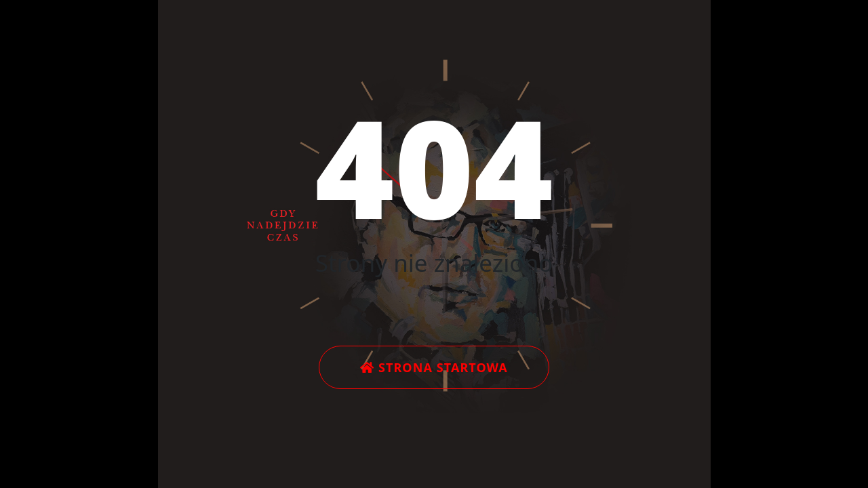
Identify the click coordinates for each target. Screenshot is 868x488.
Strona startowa (434, 367)
